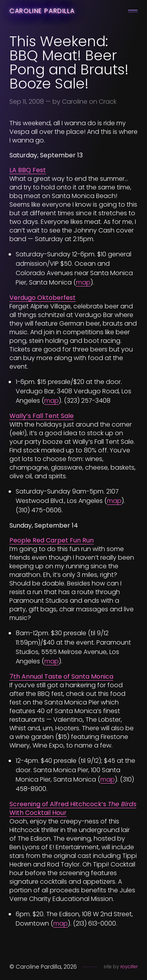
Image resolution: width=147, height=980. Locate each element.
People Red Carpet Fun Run (52, 540)
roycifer (129, 966)
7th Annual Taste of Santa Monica (61, 676)
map (83, 282)
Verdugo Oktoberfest (43, 298)
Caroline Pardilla (42, 11)
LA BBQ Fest (28, 170)
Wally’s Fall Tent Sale (42, 416)
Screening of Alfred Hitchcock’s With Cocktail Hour (73, 808)
